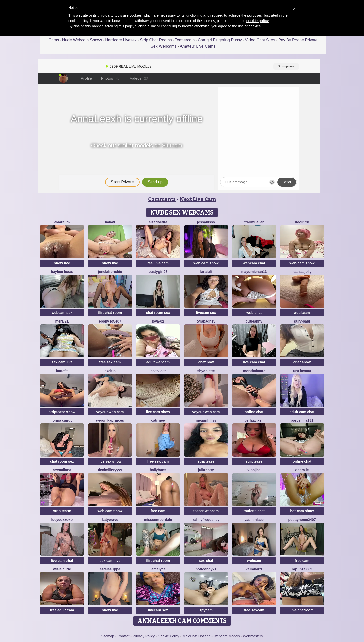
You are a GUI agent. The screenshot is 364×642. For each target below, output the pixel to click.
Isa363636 (158, 371)
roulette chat (254, 511)
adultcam (302, 313)
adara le (302, 470)
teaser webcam (206, 511)
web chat (254, 313)
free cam (158, 511)
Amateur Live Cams (198, 46)
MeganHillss (206, 420)
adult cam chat (302, 412)
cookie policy (258, 21)
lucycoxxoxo (62, 520)
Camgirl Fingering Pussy (220, 40)
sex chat (206, 561)
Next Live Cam (198, 199)
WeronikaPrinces (110, 420)
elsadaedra (158, 222)
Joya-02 (158, 321)
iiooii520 (302, 222)
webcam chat (254, 263)
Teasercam (185, 40)
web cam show (206, 263)
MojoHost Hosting (197, 636)
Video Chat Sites (260, 40)
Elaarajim (62, 222)
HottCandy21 (206, 569)
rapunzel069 (302, 569)
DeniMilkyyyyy (110, 470)
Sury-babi (302, 321)
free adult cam (62, 610)
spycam (206, 610)
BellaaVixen (254, 420)
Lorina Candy (62, 420)
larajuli (206, 272)
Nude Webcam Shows (82, 40)
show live (62, 263)
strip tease (62, 511)
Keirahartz (254, 569)
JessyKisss (206, 222)
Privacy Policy (144, 636)
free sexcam (254, 610)
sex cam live (62, 362)
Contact (123, 636)
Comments (162, 199)
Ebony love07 (110, 321)
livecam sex (206, 313)
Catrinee (158, 420)
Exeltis (110, 371)
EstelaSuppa (110, 569)
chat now (206, 362)
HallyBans (158, 470)
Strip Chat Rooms (156, 40)
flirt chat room (110, 313)
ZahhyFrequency (206, 520)
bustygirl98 (158, 272)
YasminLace (254, 520)
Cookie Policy (169, 636)
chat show (302, 362)
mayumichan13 (254, 272)
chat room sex (158, 313)
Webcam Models (227, 636)
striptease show (62, 412)
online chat (254, 412)
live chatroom (302, 610)
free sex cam (110, 362)
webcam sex (62, 313)
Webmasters (253, 636)
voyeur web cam (110, 412)
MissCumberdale (158, 520)
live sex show (110, 461)
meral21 (62, 321)
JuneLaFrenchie (110, 272)
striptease (206, 461)
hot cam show (302, 511)
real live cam (158, 263)
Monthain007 (254, 371)
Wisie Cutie (62, 569)
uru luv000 (302, 371)
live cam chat (254, 362)
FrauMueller (254, 222)
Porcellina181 (302, 420)
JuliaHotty (206, 470)
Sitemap (108, 636)
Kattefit (62, 371)
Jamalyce (158, 569)
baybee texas (62, 272)
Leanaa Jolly (302, 272)
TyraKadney (206, 321)
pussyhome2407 (302, 520)
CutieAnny (254, 321)
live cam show (158, 412)
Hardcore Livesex (121, 40)
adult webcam (158, 362)
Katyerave (110, 520)
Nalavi (110, 222)
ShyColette (206, 371)
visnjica (254, 470)
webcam (254, 561)
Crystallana (62, 470)
